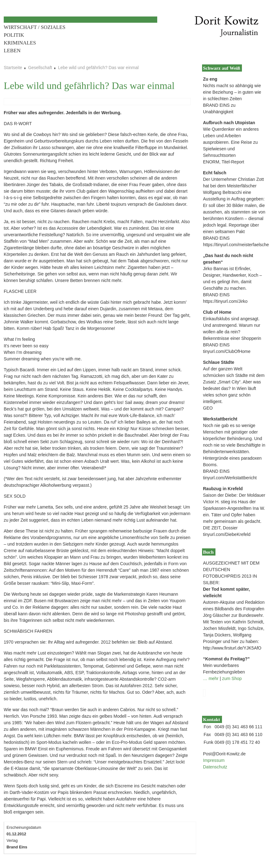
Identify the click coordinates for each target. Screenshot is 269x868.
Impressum (214, 760)
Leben (12, 51)
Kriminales (20, 43)
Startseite (13, 68)
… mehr (211, 678)
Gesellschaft (40, 68)
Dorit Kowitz (226, 27)
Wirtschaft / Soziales (35, 27)
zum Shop (232, 678)
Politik (14, 35)
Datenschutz (215, 767)
